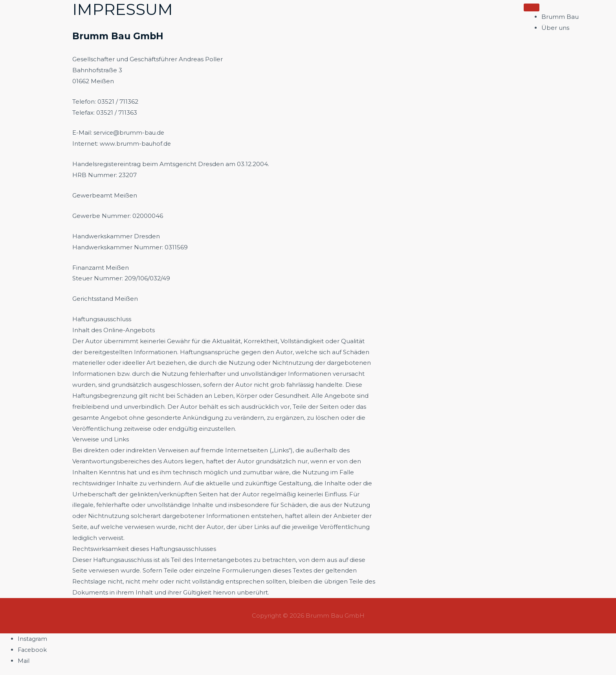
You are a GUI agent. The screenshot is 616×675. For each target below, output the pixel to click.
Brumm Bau (560, 17)
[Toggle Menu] (532, 7)
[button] (594, 21)
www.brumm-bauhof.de (136, 144)
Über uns (555, 28)
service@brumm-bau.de (130, 133)
